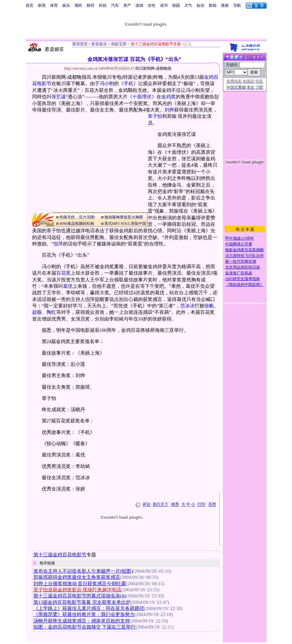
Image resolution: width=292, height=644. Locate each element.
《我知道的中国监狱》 (244, 285)
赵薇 (37, 312)
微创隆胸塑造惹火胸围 (124, 217)
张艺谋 (59, 97)
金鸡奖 (168, 97)
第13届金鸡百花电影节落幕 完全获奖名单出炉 (82, 602)
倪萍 (58, 244)
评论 (146, 505)
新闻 (42, 5)
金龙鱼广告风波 (239, 273)
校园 (176, 5)
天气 (188, 5)
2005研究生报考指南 (243, 279)
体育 (54, 5)
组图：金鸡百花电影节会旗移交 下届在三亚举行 (85, 627)
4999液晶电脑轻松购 (77, 224)
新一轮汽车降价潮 (241, 261)
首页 (30, 5)
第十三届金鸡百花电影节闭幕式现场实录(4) (80, 596)
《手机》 (128, 84)
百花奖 (63, 273)
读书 (164, 5)
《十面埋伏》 (142, 97)
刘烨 (169, 110)
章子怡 (155, 116)
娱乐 (66, 5)
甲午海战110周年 (240, 238)
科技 (103, 5)
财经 (91, 5)
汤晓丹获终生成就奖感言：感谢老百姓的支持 (82, 621)
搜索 (225, 5)
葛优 (68, 286)
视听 (78, 5)
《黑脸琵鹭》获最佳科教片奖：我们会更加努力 (84, 614)
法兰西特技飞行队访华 (244, 256)
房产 (127, 5)
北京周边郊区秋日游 (243, 267)
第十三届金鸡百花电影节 (60, 555)
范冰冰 (187, 306)
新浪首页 (80, 44)
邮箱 (213, 5)
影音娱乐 (99, 44)
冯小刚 (107, 84)
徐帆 (209, 306)
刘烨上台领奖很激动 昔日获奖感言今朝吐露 (80, 584)
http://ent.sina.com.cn (81, 68)
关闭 (212, 505)
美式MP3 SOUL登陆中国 (125, 224)
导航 (237, 5)
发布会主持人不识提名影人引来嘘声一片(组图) (83, 571)
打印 (201, 505)
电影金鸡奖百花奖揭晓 (244, 250)
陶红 (51, 312)
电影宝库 (118, 44)
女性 (152, 5)
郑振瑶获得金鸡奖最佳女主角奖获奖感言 (77, 577)
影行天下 (161, 505)
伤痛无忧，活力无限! (77, 217)
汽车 (115, 5)
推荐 (175, 505)
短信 (200, 5)
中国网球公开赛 (239, 244)
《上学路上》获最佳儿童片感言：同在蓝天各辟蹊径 (89, 608)
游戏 (139, 5)
